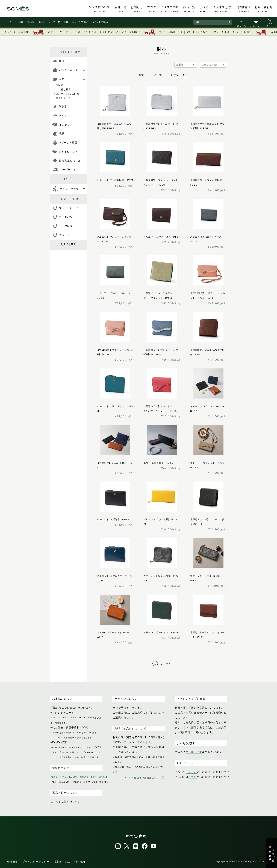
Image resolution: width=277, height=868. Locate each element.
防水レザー (63, 235)
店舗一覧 (121, 9)
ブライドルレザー (67, 208)
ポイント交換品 (100, 22)
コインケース (63, 98)
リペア (204, 9)
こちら (55, 802)
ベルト (41, 22)
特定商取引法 (62, 862)
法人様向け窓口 (223, 9)
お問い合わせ (264, 9)
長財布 (59, 85)
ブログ (152, 9)
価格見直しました (67, 161)
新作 (59, 61)
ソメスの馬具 (170, 9)
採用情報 (244, 9)
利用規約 (80, 862)
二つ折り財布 (63, 89)
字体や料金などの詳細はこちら (144, 778)
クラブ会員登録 (272, 853)
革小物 (31, 22)
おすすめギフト (65, 152)
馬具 (66, 22)
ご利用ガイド (194, 752)
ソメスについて (100, 9)
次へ (169, 664)
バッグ (12, 22)
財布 (21, 22)
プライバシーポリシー (36, 862)
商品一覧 (189, 9)
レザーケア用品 (80, 22)
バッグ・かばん (66, 70)
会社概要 (13, 862)
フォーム (191, 772)
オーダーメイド (66, 170)
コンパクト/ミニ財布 (67, 94)
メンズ (158, 75)
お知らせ (137, 9)
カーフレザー (64, 226)
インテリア (54, 22)
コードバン (63, 217)
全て (141, 75)
